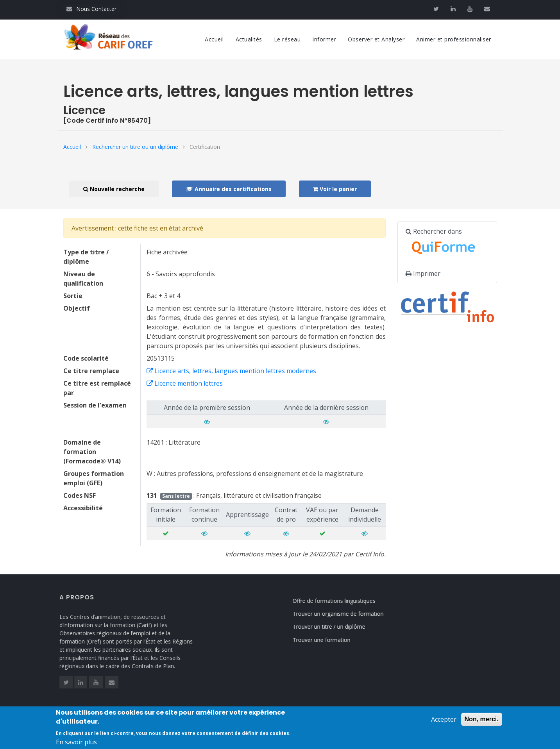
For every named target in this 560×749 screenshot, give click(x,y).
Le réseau (287, 39)
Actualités (249, 39)
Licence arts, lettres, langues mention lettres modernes (231, 371)
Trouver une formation (329, 640)
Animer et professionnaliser (454, 39)
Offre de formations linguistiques (342, 601)
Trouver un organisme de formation (346, 614)
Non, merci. (482, 723)
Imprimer (423, 274)
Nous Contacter (91, 9)
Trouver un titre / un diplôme (337, 627)
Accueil (214, 39)
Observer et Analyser (376, 39)
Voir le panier (335, 189)
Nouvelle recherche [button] (114, 189)
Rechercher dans (445, 243)
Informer (324, 39)
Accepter (444, 724)
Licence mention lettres (185, 383)
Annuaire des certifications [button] (229, 189)
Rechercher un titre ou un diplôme (135, 147)
